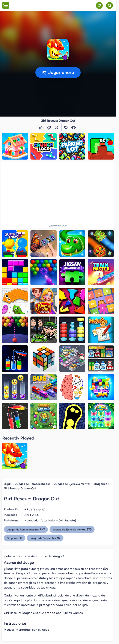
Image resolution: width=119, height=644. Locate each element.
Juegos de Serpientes (45, 499)
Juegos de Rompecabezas (33, 445)
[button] (58, 49)
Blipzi (8, 445)
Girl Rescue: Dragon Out (20, 449)
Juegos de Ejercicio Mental (72, 445)
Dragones (100, 445)
